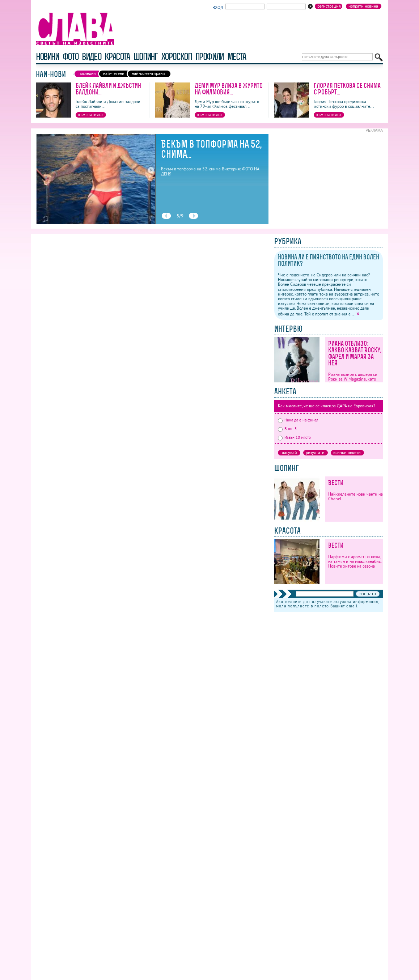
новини (47, 57)
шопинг (146, 57)
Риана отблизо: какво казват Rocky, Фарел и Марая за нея (355, 353)
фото (71, 57)
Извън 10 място (294, 437)
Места (237, 57)
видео (91, 57)
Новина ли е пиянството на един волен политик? (329, 260)
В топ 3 (287, 429)
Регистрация (329, 6)
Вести (336, 483)
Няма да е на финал (298, 420)
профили (210, 57)
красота (117, 57)
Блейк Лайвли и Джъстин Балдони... (108, 89)
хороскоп (177, 57)
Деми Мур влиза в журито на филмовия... (229, 89)
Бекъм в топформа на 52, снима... (211, 149)
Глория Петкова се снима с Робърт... (347, 89)
